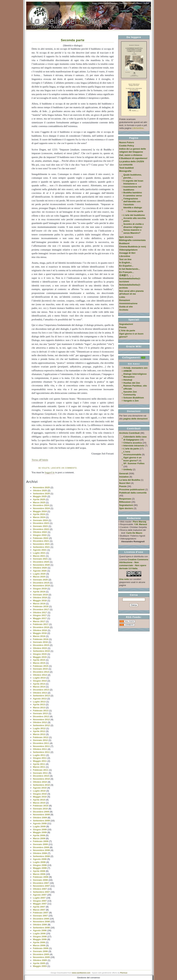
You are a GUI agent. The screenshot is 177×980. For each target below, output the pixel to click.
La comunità (126, 165)
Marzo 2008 (39, 874)
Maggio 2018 (40, 601)
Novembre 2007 (42, 886)
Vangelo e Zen (131, 401)
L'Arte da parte (127, 331)
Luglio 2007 (39, 898)
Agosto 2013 (40, 699)
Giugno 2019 (40, 589)
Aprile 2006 (39, 942)
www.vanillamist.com (81, 973)
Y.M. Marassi (141, 524)
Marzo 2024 (39, 517)
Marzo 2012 (39, 734)
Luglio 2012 (39, 728)
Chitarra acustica (133, 443)
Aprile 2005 (39, 963)
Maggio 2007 (40, 904)
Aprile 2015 (39, 660)
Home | (95, 3)
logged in (50, 472)
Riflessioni (125, 502)
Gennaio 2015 (40, 669)
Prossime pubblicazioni (132, 489)
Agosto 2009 (40, 823)
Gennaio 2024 (40, 520)
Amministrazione (128, 303)
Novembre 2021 (42, 544)
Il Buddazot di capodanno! (133, 158)
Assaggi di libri (127, 253)
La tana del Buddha (130, 480)
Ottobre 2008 (40, 853)
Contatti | (132, 3)
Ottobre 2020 (40, 568)
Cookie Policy (127, 146)
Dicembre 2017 (41, 609)
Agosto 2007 (40, 895)
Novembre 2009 (42, 815)
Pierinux (124, 973)
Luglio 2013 (39, 702)
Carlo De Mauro (134, 533)
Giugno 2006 (40, 937)
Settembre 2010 (42, 785)
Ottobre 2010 (40, 782)
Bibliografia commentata (132, 240)
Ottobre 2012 (40, 722)
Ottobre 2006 (40, 925)
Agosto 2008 (40, 859)
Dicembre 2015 (41, 645)
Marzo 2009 (39, 838)
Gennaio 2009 (40, 844)
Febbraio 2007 (41, 913)
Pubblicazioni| (104, 3)
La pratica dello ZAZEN (132, 161)
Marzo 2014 (39, 687)
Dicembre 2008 (41, 847)
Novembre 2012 (42, 719)
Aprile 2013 (39, 705)
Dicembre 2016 (41, 627)
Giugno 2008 (40, 865)
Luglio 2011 (39, 755)
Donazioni (125, 300)
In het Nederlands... (130, 269)
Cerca (134, 595)
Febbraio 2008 (41, 877)
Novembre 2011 (42, 746)
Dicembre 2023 (41, 523)
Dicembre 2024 (41, 505)
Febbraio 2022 (41, 538)
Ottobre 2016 (40, 630)
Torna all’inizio (40, 460)
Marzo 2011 (39, 767)
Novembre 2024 (42, 508)
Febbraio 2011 (41, 770)
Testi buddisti (126, 168)
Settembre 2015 (42, 651)
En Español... (126, 266)
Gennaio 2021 (40, 559)
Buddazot (124, 243)
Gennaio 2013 (40, 713)
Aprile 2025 (39, 499)
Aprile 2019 (39, 592)
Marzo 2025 (39, 502)
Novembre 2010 (42, 779)
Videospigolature (128, 250)
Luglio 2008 (39, 862)
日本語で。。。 (127, 275)
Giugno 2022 (40, 535)
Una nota (124, 579)
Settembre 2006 (42, 928)
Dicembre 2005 (41, 954)
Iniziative (124, 477)
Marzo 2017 (39, 621)
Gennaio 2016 (40, 642)
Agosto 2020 (40, 571)
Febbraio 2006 (41, 948)
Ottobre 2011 (40, 749)
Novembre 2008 (42, 850)
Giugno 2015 (40, 654)
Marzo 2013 (39, 708)
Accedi (146, 3)
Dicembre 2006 (41, 919)
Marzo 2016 (39, 636)
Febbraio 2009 (41, 841)
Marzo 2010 (39, 803)
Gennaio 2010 (40, 809)
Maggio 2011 (40, 761)
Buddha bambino (133, 193)
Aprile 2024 (39, 514)
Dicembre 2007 (41, 883)
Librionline (138, 128)
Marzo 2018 (39, 604)
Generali (124, 474)
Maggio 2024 (40, 511)
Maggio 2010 (40, 797)
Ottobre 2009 (40, 818)
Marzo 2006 (39, 945)
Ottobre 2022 (40, 532)
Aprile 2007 (39, 907)
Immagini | (114, 3)
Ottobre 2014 (40, 675)
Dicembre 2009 (41, 812)
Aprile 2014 (39, 684)
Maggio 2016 (40, 633)
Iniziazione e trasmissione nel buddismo (132, 187)
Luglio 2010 (39, 791)
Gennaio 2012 (40, 740)
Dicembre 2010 (41, 776)
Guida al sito (126, 307)
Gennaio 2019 (40, 595)
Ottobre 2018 (40, 598)
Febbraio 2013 (41, 711)
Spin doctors (126, 237)
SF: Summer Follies (134, 463)
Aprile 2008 (39, 871)
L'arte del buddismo (134, 215)
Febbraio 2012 (41, 737)
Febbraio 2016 (41, 639)
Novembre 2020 (42, 565)
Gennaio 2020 (40, 580)
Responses (125, 499)
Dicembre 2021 (41, 541)
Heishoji (128, 380)
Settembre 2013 (42, 696)
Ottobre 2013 (40, 693)
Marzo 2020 (39, 577)
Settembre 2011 (42, 752)
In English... (126, 263)
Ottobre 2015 (40, 648)
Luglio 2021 (39, 553)
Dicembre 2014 (41, 672)
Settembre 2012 (42, 725)
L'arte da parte (131, 449)
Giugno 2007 (40, 901)
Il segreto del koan (133, 181)
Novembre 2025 (42, 487)
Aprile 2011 (39, 764)
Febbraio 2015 (41, 666)
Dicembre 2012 (41, 716)
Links (122, 297)
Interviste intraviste (134, 446)
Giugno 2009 (40, 830)
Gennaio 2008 (40, 880)
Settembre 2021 (42, 547)
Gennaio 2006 (40, 951)
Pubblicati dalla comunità (133, 493)
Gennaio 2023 (40, 526)
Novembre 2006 (42, 922)
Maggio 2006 (40, 939)
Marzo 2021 (39, 556)
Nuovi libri (125, 483)
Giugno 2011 (40, 758)
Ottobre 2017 (40, 612)
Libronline (125, 256)
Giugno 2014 (40, 681)
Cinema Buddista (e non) (133, 247)
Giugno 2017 (40, 615)
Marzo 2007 (39, 910)
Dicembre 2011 (41, 743)
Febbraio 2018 (41, 606)
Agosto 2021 (40, 550)
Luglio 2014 (39, 678)
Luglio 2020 (39, 574)
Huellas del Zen (132, 383)
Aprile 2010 (39, 800)
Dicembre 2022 (41, 529)
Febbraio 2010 (41, 806)
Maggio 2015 (40, 657)
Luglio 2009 (39, 826)
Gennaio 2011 (40, 773)
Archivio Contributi (130, 433)
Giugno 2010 (40, 794)
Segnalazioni (126, 324)
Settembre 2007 (42, 892)
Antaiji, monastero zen (136, 368)
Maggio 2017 (40, 618)
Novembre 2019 (42, 586)
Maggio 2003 (40, 966)
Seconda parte (73, 40)
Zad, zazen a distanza (131, 155)
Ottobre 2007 (40, 889)
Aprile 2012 (39, 731)
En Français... (127, 272)
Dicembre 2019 (41, 583)
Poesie (123, 486)
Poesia (123, 327)
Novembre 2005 (42, 957)
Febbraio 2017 (41, 624)
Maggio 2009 (40, 832)
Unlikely (128, 469)
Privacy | (140, 3)
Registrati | (123, 3)
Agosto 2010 (40, 788)
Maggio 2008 (40, 868)
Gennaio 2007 (40, 916)
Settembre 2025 (42, 494)
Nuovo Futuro (127, 142)
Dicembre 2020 (41, 562)
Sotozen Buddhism (134, 398)
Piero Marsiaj (139, 522)
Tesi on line (125, 259)
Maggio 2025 (40, 496)
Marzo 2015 (39, 663)
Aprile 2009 (39, 835)
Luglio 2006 (39, 933)
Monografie (125, 171)
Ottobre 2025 (40, 491)
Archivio (124, 310)
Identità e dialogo (133, 208)
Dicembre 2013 (41, 690)
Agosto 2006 (40, 930)
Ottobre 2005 (40, 960)
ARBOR (128, 371)
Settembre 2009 (42, 821)
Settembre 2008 (42, 856)
